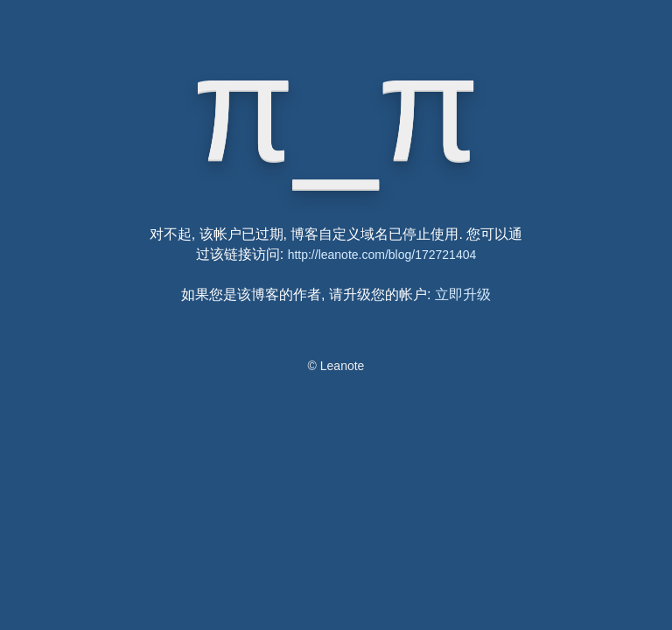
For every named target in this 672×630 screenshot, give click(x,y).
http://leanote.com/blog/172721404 (382, 255)
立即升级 (463, 294)
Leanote (343, 366)
